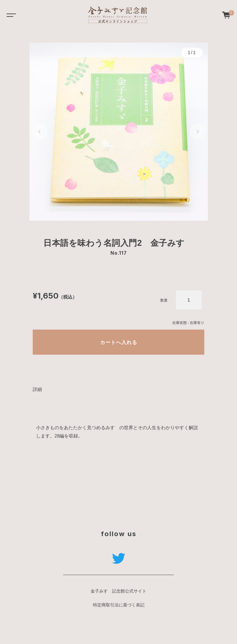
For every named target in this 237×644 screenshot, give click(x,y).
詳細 (37, 389)
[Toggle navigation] (10, 15)
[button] (40, 132)
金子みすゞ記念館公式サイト (118, 591)
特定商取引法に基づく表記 (119, 605)
